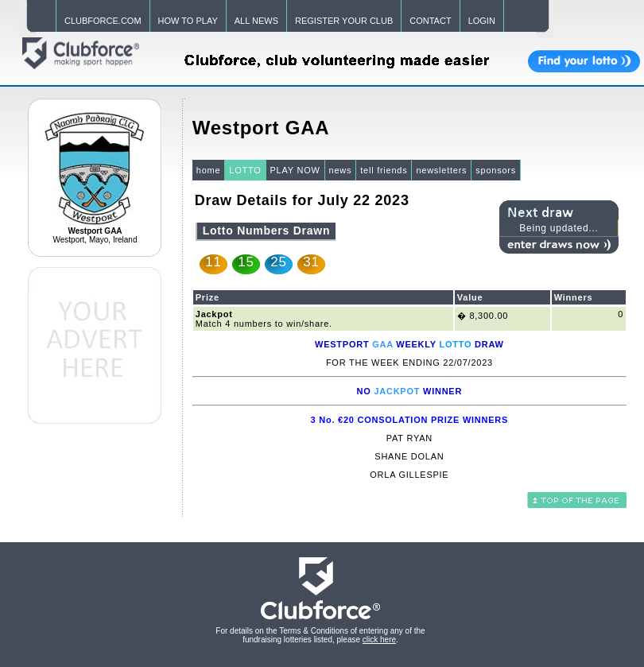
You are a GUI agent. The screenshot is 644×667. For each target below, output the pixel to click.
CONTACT (430, 21)
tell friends (384, 170)
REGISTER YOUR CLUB (344, 21)
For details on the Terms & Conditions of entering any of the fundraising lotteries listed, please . (320, 635)
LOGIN (482, 21)
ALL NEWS (256, 21)
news (341, 170)
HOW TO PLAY (188, 21)
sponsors (496, 170)
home (209, 170)
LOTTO (245, 170)
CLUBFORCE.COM (103, 21)
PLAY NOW (295, 170)
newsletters (441, 170)
